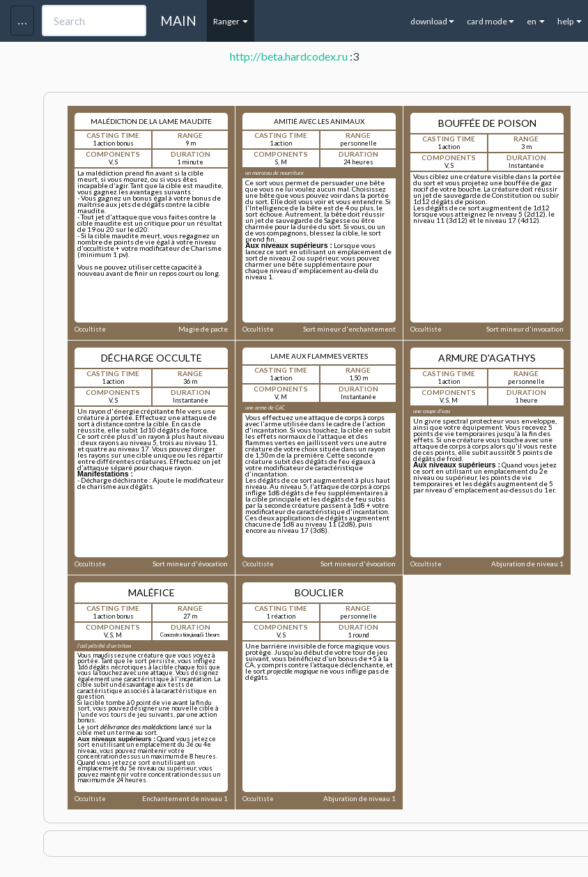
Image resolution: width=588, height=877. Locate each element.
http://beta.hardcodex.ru (289, 56)
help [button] (570, 21)
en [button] (536, 21)
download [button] (432, 21)
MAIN (178, 21)
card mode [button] (490, 21)
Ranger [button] (231, 21)
